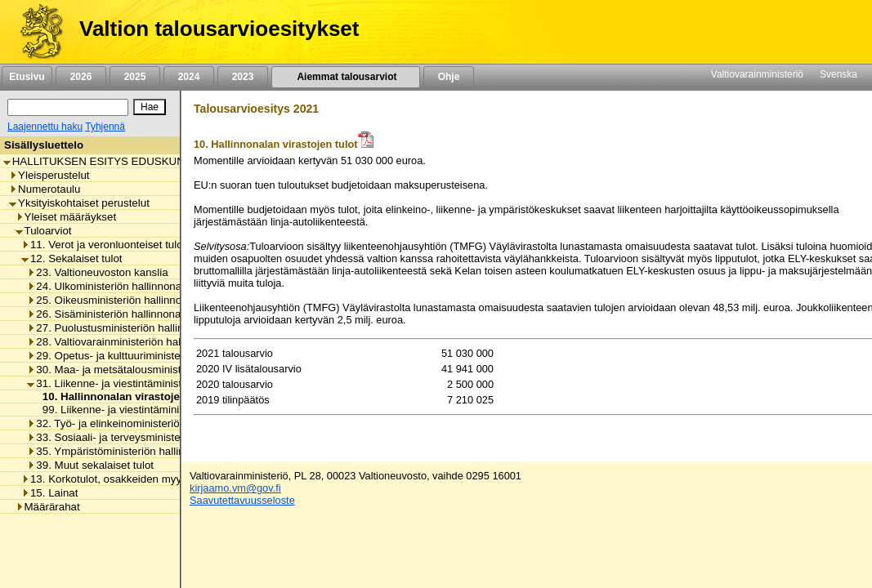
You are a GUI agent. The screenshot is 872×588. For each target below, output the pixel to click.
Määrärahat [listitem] (48, 507)
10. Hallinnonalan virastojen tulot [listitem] (123, 396)
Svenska (838, 74)
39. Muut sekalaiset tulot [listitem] (90, 465)
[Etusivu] (36, 32)
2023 (243, 77)
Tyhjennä (105, 127)
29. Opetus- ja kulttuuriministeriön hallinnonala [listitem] (143, 356)
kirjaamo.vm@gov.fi (235, 488)
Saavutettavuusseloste (242, 500)
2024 (189, 77)
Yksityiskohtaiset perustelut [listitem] (79, 203)
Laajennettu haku (45, 127)
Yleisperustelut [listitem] (49, 175)
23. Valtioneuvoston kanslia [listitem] (97, 272)
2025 (135, 77)
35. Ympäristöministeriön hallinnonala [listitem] (122, 451)
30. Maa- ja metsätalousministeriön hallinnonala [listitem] (147, 370)
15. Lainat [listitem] (50, 493)
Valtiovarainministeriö (757, 74)
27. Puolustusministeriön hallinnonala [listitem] (121, 328)
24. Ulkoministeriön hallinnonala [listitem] (108, 286)
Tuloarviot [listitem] (44, 231)
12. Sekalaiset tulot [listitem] (72, 258)
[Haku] (68, 107)
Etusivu (27, 77)
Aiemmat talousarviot (346, 77)
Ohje (449, 77)
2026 (81, 77)
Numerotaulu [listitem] (45, 189)
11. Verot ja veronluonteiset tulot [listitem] (103, 245)
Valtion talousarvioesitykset (219, 29)
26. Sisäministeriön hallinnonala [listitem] (108, 314)
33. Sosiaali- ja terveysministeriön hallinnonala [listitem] (143, 437)
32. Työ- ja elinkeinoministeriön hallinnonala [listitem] (137, 423)
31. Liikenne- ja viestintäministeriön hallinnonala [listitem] (147, 383)
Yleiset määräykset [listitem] (66, 217)
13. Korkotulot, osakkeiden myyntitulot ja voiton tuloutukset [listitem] (167, 479)
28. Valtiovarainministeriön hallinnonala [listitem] (125, 342)
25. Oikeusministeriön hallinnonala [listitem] (114, 300)
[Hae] (150, 107)
